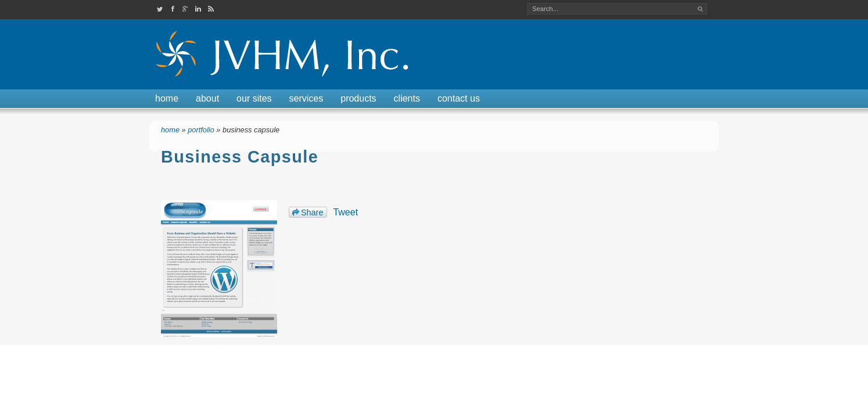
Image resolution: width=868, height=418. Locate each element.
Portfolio (201, 130)
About (207, 98)
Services (306, 98)
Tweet (345, 212)
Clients (407, 98)
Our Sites (254, 98)
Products (358, 98)
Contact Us (459, 98)
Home (167, 98)
